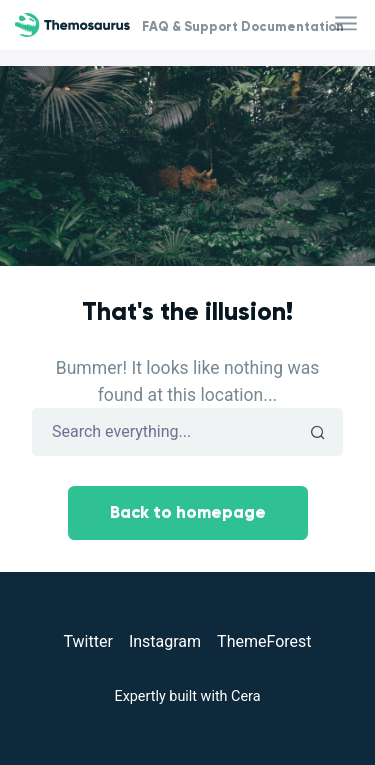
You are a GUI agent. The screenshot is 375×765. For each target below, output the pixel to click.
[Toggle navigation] (347, 24)
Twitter (87, 641)
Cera (245, 696)
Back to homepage (188, 512)
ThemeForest (264, 641)
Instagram (165, 641)
